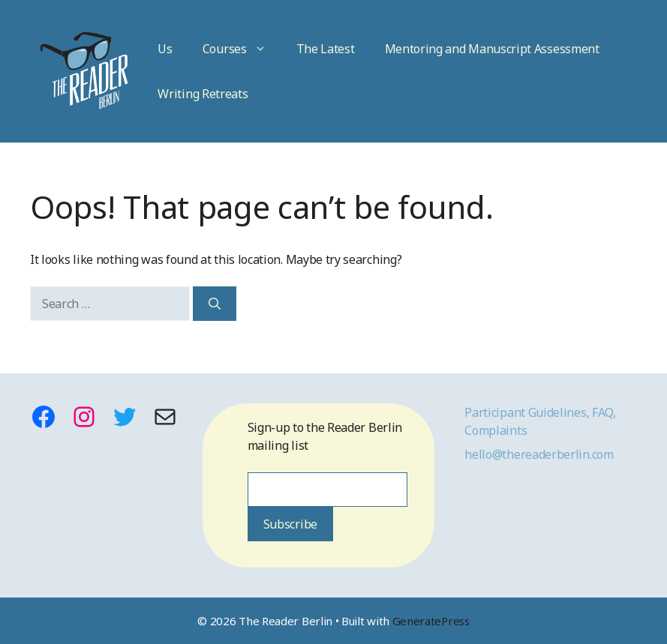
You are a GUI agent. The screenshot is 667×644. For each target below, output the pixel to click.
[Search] (215, 304)
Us (165, 49)
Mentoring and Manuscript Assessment (492, 49)
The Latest (326, 49)
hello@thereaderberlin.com (539, 454)
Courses (242, 49)
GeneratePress (431, 621)
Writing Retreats (203, 94)
